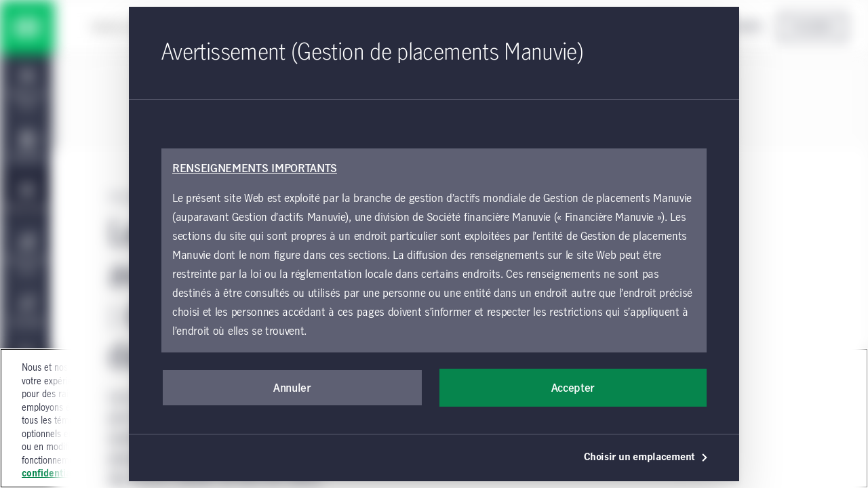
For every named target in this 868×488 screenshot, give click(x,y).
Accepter (573, 388)
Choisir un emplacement (646, 457)
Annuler (292, 388)
